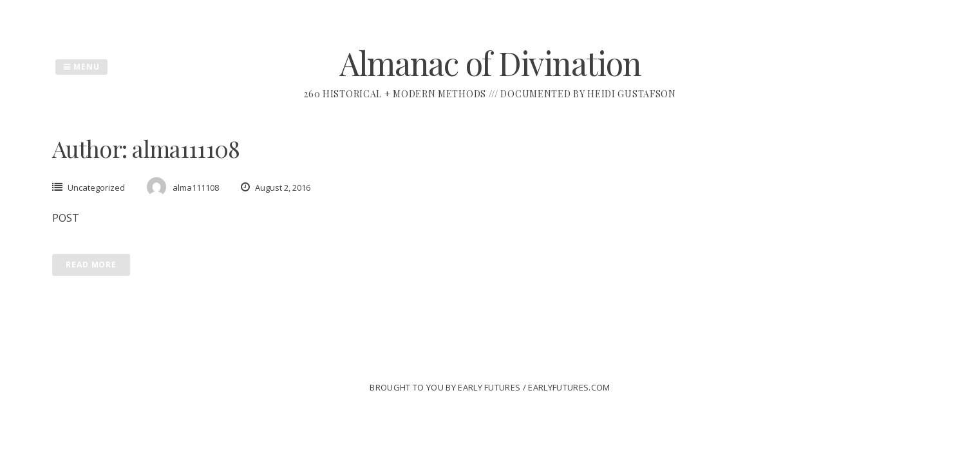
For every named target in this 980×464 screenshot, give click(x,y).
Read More (91, 265)
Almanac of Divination (490, 63)
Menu (81, 67)
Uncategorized (96, 188)
